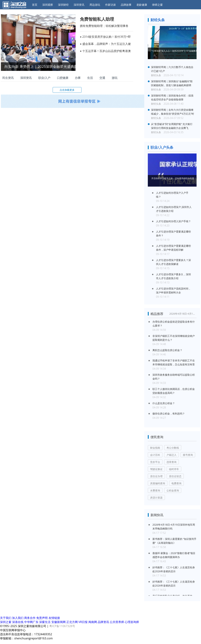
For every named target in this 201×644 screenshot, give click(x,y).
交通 (102, 78)
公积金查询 (173, 490)
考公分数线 (173, 448)
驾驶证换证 (156, 469)
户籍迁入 (171, 455)
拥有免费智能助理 (91, 26)
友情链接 (54, 618)
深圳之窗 (6, 622)
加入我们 (18, 618)
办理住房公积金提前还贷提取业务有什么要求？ (174, 324)
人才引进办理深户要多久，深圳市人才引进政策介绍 (173, 276)
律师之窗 (157, 5)
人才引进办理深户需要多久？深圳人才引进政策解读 (173, 262)
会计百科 (155, 455)
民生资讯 (8, 78)
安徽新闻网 (59, 622)
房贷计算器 (156, 498)
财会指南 (155, 448)
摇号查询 (188, 455)
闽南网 (93, 622)
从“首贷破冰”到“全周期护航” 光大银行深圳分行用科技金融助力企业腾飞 (172, 126)
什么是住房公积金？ (164, 403)
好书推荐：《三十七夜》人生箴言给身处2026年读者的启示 (174, 569)
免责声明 (42, 618)
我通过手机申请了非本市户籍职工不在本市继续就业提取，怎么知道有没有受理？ (174, 363)
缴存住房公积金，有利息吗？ (169, 414)
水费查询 (155, 490)
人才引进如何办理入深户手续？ (173, 221)
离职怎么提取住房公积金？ (167, 350)
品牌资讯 (104, 622)
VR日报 (83, 622)
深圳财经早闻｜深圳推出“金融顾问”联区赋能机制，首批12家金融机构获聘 (172, 83)
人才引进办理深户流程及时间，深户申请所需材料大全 (173, 290)
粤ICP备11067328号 (62, 626)
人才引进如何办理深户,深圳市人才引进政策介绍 (174, 209)
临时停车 (174, 469)
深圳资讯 (79, 5)
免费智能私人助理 (97, 19)
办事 (78, 78)
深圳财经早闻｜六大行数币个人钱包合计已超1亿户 (172, 69)
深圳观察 (48, 5)
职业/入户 (44, 78)
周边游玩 (95, 5)
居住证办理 (156, 476)
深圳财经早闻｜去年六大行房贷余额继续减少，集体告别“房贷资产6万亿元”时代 (173, 112)
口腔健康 (63, 78)
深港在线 (18, 622)
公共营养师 (117, 622)
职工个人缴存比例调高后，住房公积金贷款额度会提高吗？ (174, 391)
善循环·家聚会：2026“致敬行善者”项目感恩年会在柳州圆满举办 (174, 555)
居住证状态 (175, 476)
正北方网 (72, 622)
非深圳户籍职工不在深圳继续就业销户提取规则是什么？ (174, 338)
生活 (90, 78)
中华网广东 (32, 622)
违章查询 (171, 462)
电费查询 (176, 483)
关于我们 (6, 618)
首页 (35, 5)
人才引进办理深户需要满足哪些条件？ (173, 234)
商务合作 (30, 618)
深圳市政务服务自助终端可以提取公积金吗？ (174, 377)
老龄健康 (142, 5)
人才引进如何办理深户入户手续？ (172, 195)
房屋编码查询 (158, 483)
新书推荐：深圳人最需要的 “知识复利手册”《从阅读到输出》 (174, 541)
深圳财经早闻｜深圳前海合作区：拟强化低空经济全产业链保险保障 (172, 97)
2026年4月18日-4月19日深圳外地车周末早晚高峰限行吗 (183, 314)
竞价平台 (155, 462)
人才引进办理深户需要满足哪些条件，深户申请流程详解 (173, 248)
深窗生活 (45, 622)
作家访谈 (110, 5)
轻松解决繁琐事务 (117, 26)
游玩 (115, 78)
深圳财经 (63, 5)
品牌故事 (126, 5)
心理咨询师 (132, 622)
